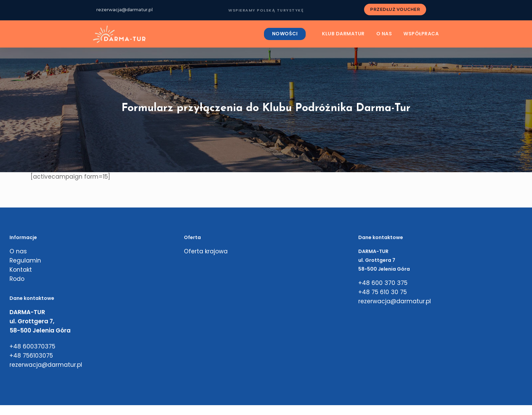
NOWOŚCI (285, 34)
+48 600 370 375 (383, 283)
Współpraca (421, 34)
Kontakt (21, 270)
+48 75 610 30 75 (383, 292)
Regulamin (25, 260)
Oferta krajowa (206, 251)
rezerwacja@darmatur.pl (125, 10)
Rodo (17, 279)
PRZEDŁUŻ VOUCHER (395, 9)
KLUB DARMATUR (343, 34)
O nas (384, 34)
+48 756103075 (31, 356)
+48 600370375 (32, 346)
